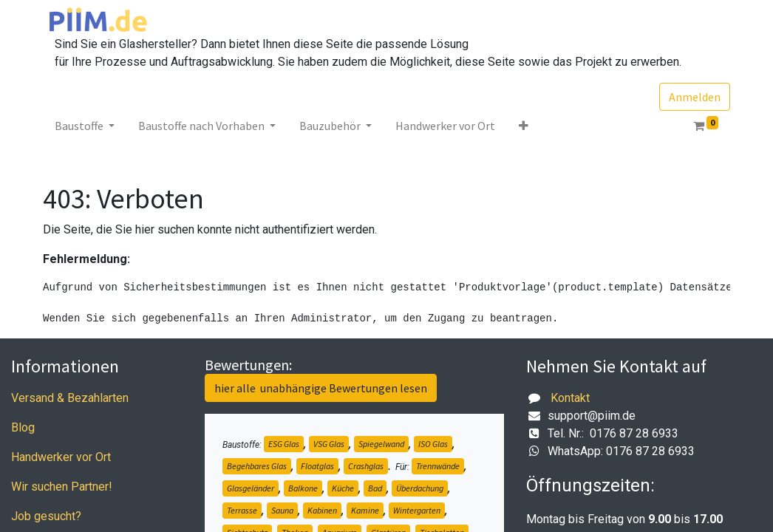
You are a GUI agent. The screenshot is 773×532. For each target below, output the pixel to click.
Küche (343, 488)
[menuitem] (445, 126)
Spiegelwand (381, 444)
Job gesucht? (46, 516)
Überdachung (420, 488)
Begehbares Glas (257, 466)
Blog (23, 427)
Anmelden (695, 97)
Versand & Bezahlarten (70, 398)
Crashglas (366, 466)
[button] (524, 126)
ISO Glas (433, 444)
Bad (375, 488)
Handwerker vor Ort (61, 457)
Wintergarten (417, 510)
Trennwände (438, 466)
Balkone (303, 488)
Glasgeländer (251, 488)
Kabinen (322, 510)
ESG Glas (284, 444)
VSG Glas (329, 444)
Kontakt (570, 398)
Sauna (282, 510)
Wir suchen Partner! (62, 487)
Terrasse (242, 510)
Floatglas (317, 466)
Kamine (365, 510)
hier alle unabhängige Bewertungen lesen (321, 388)
